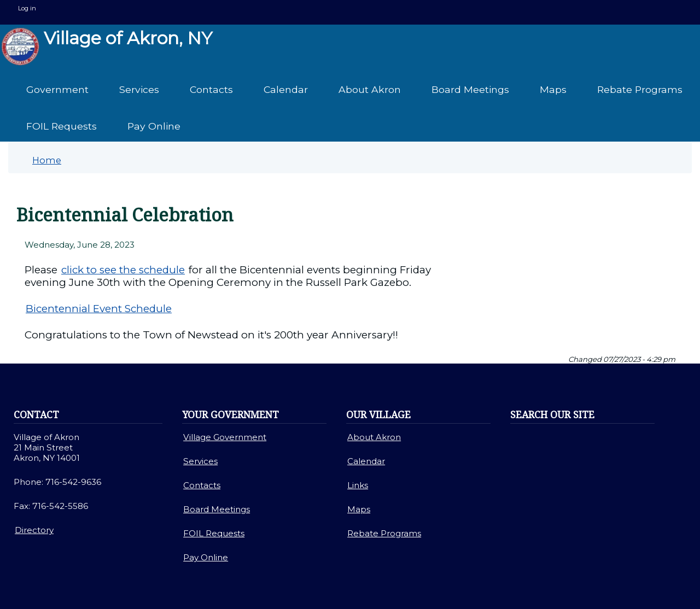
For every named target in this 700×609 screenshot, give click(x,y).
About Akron (370, 89)
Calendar (286, 89)
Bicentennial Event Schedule (99, 309)
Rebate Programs (640, 89)
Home (47, 160)
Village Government (225, 437)
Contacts (211, 89)
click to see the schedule (123, 270)
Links (358, 485)
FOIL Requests (62, 126)
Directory (34, 530)
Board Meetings (470, 89)
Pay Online (154, 126)
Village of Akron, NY (107, 46)
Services (139, 89)
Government (57, 89)
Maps (553, 89)
